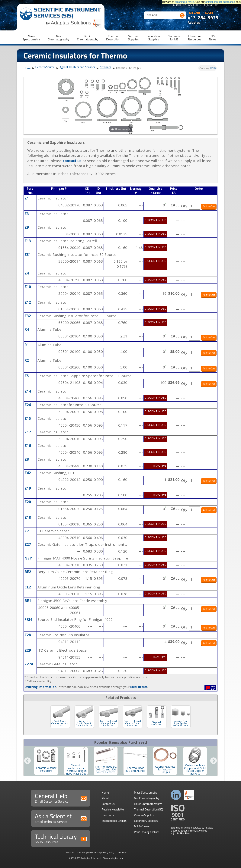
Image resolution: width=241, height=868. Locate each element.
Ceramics (105, 67)
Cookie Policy (93, 852)
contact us (72, 161)
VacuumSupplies (133, 38)
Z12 (28, 302)
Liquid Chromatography (148, 804)
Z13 (28, 241)
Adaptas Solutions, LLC (93, 858)
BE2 (28, 572)
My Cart (195, 13)
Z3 (27, 214)
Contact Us (211, 5)
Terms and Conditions (75, 852)
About (177, 5)
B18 (213, 68)
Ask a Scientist (61, 818)
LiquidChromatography (88, 38)
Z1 (27, 198)
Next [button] (214, 761)
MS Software (142, 826)
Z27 (28, 544)
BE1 (28, 601)
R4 (27, 329)
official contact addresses (220, 2)
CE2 (28, 587)
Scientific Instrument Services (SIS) (67, 13)
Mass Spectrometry (146, 793)
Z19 (28, 488)
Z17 (28, 432)
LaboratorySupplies (154, 38)
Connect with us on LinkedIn (176, 795)
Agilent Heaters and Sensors (77, 67)
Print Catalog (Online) (147, 832)
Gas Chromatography (147, 798)
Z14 (28, 391)
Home (27, 68)
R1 (27, 345)
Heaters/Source (45, 67)
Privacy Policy (108, 852)
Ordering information (40, 687)
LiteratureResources (194, 38)
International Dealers (114, 821)
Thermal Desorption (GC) (149, 809)
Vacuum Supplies (144, 815)
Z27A (29, 664)
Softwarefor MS (174, 38)
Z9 (27, 227)
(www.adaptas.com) (114, 858)
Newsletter (193, 5)
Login (209, 13)
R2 (27, 360)
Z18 (28, 517)
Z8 (27, 459)
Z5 (27, 376)
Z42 (28, 473)
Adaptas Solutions (76, 23)
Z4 (27, 273)
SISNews (213, 38)
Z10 (28, 287)
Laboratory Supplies (146, 821)
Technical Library (61, 838)
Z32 (28, 316)
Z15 (28, 418)
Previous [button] (27, 761)
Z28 (28, 635)
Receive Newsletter (113, 809)
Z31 (28, 255)
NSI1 (29, 558)
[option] (46, 761)
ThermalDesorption (113, 38)
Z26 (28, 405)
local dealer (139, 687)
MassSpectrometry (31, 38)
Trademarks (121, 852)
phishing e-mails (184, 2)
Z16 (28, 446)
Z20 (28, 502)
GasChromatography (58, 38)
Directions (108, 815)
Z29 (28, 650)
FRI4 (28, 619)
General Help (61, 798)
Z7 (27, 531)
